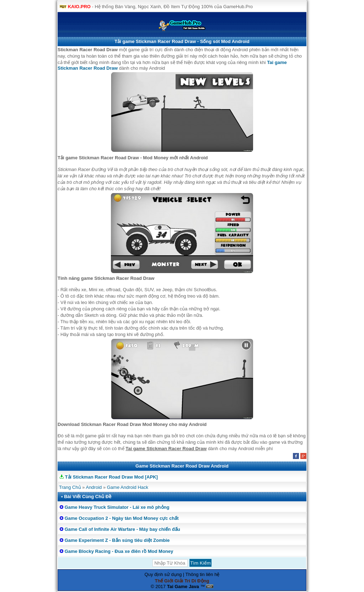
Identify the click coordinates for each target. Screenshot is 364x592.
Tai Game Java (183, 586)
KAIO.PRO (79, 7)
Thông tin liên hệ (203, 574)
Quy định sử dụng (163, 574)
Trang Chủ (70, 487)
